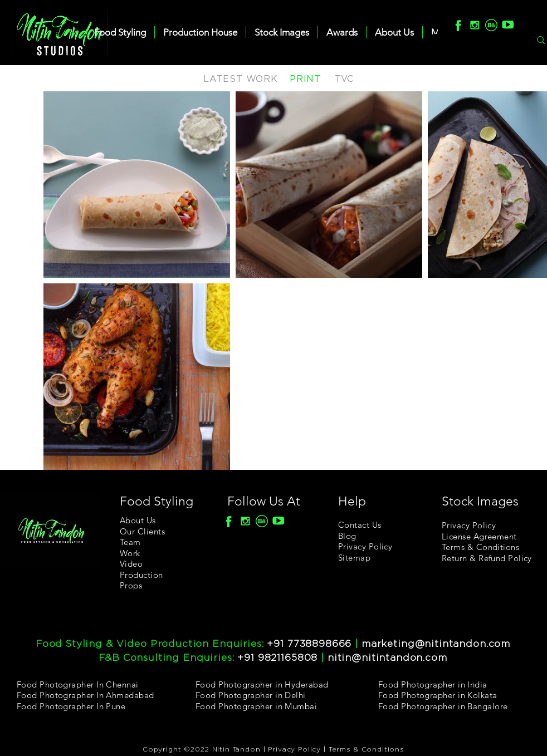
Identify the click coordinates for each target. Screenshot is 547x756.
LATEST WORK (241, 79)
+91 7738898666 (309, 644)
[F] (458, 25)
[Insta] (475, 25)
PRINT (305, 79)
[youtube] (508, 25)
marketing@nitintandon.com (436, 644)
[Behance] (491, 25)
